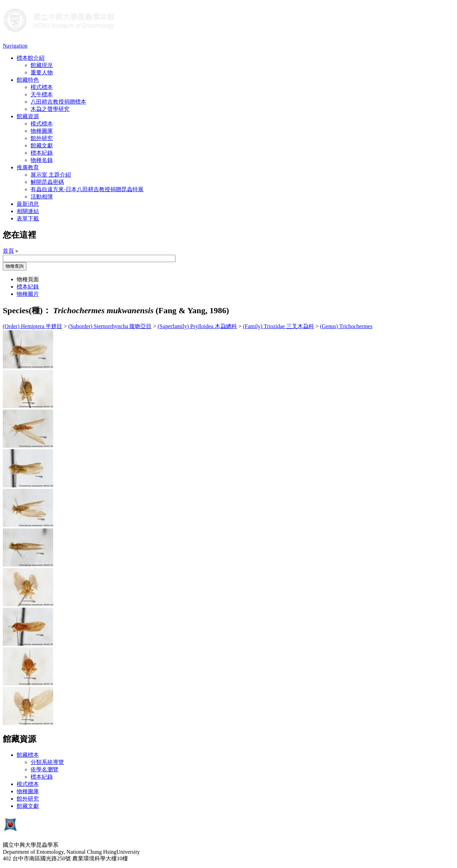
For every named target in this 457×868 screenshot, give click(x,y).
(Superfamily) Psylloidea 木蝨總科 (197, 326)
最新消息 (28, 204)
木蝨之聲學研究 (50, 109)
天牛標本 (42, 94)
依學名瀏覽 (44, 769)
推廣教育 (28, 167)
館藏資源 (28, 116)
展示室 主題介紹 (51, 175)
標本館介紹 (31, 58)
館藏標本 (28, 755)
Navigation (15, 46)
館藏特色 (28, 80)
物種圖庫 (42, 131)
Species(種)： (27, 310)
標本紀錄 (42, 153)
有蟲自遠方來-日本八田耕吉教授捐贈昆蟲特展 (87, 189)
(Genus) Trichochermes (346, 326)
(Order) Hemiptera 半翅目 (33, 326)
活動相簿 (42, 197)
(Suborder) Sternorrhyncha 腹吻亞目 (110, 326)
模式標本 (42, 87)
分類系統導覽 (47, 762)
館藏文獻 (42, 145)
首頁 (8, 251)
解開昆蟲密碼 (47, 182)
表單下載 (28, 218)
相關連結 (28, 211)
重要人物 (42, 72)
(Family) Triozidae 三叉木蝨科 (279, 326)
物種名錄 (42, 160)
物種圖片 (28, 294)
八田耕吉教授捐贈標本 (58, 102)
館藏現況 (42, 65)
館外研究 (42, 138)
